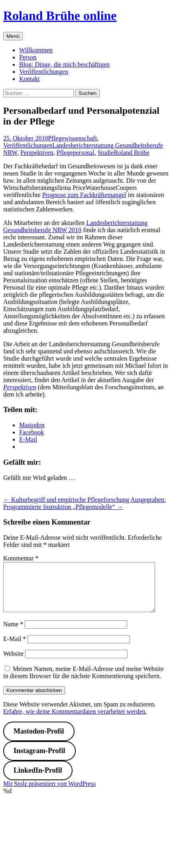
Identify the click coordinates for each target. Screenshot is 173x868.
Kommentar (21, 558)
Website (13, 663)
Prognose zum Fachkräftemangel (84, 195)
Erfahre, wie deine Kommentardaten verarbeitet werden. (75, 721)
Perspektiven (37, 153)
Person (28, 57)
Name (13, 634)
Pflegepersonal (76, 153)
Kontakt (29, 79)
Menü (13, 36)
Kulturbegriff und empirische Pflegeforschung (66, 500)
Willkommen (36, 50)
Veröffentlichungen (44, 72)
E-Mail (15, 648)
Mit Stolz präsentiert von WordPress (49, 793)
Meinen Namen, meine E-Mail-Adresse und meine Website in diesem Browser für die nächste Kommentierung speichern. (83, 682)
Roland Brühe (132, 153)
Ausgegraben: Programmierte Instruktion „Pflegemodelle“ (85, 503)
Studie (106, 153)
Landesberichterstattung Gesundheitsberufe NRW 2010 (75, 226)
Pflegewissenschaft (72, 138)
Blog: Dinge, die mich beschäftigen (64, 64)
